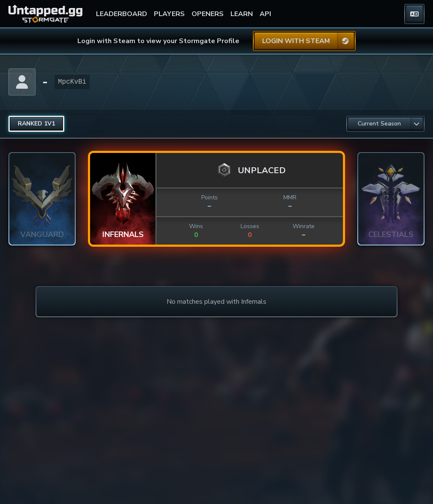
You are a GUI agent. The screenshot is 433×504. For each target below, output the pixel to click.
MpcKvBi (72, 82)
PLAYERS (169, 14)
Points (210, 198)
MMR (290, 198)
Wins (196, 226)
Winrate (304, 226)
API (265, 14)
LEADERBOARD (122, 14)
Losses (250, 226)
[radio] (36, 124)
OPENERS (208, 14)
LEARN (242, 14)
